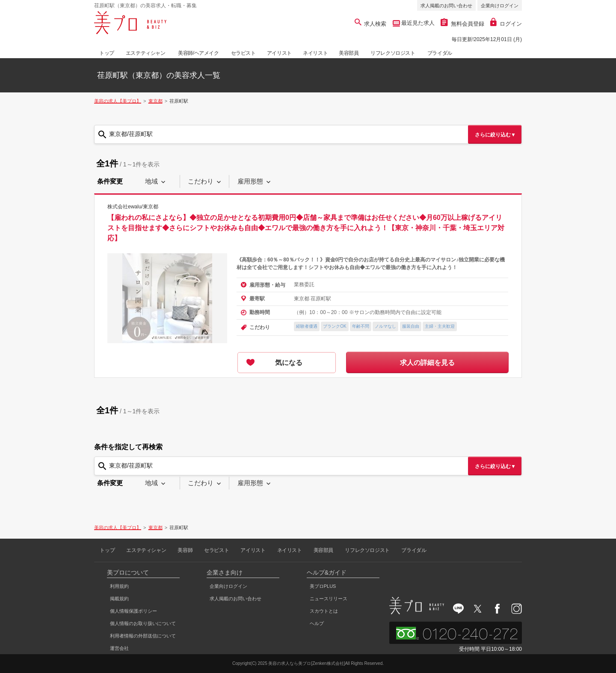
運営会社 (119, 648)
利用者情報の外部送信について (143, 636)
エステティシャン (146, 53)
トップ (107, 53)
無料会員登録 (462, 24)
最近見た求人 (418, 23)
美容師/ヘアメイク (198, 53)
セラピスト (243, 53)
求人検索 (371, 24)
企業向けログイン (500, 6)
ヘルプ (317, 623)
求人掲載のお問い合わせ (446, 6)
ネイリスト (315, 53)
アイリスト (279, 53)
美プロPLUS (323, 586)
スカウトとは (324, 611)
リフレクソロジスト (393, 53)
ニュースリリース (329, 599)
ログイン (506, 24)
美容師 (185, 550)
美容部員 (349, 53)
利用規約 (119, 586)
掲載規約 (119, 599)
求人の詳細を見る (427, 363)
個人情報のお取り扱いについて (143, 623)
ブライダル (440, 53)
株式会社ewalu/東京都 (133, 207)
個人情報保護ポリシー (133, 611)
